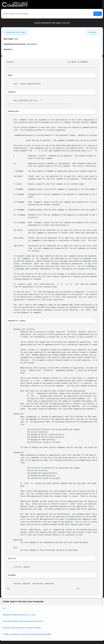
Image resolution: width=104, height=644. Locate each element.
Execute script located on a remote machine (22, 628)
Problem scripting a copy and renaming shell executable (27, 634)
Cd (4, 608)
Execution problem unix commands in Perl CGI (23, 621)
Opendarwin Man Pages (16, 32)
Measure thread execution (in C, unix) (19, 615)
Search (98, 14)
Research (92, 32)
